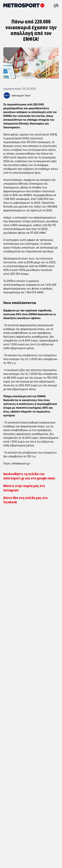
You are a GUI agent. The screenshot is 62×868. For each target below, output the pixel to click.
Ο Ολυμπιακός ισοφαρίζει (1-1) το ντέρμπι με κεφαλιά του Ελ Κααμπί (17, 753)
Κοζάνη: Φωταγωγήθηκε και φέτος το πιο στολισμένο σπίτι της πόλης (28, 529)
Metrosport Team (21, 95)
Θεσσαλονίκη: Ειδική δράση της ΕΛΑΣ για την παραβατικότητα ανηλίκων (30, 551)
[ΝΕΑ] (10, 587)
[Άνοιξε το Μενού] (56, 5)
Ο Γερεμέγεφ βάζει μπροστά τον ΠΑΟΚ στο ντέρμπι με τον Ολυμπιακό (15, 785)
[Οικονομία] (28, 587)
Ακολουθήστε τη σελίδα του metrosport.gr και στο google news (29, 476)
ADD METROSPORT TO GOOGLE (34, 616)
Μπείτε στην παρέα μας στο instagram (24, 488)
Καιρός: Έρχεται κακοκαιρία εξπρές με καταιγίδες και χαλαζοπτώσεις (27, 540)
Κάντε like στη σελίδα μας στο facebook (25, 500)
